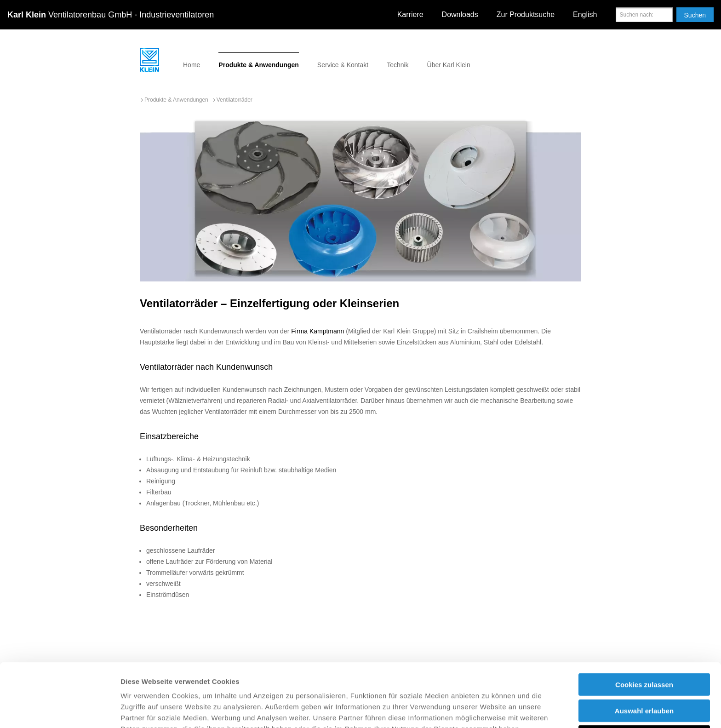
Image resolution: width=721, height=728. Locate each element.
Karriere (410, 14)
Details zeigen (489, 710)
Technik (398, 65)
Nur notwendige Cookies (644, 677)
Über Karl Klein (449, 65)
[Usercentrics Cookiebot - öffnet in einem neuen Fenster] (60, 710)
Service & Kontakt (343, 65)
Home (192, 65)
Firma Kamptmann (318, 331)
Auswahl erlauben (644, 651)
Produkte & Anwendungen (258, 65)
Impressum (390, 680)
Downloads (460, 14)
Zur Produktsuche (526, 14)
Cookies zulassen (644, 625)
